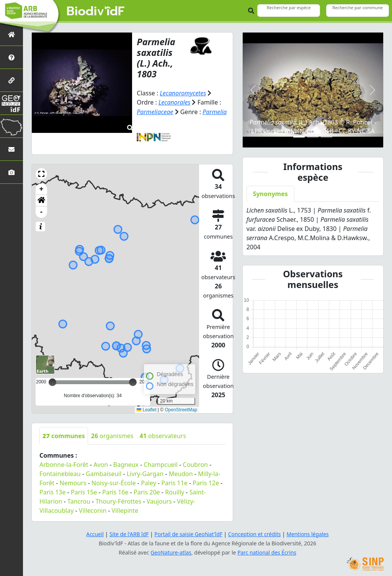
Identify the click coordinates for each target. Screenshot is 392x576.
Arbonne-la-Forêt (64, 463)
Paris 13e (53, 491)
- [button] (42, 211)
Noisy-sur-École (114, 482)
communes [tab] (64, 435)
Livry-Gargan (145, 473)
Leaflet (146, 409)
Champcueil (161, 463)
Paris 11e (174, 482)
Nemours (73, 482)
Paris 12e (206, 482)
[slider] (133, 381)
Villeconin (93, 509)
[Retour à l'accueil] (11, 34)
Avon (101, 463)
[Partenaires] (11, 80)
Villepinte (125, 509)
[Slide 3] (327, 137)
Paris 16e (115, 491)
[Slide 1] (299, 137)
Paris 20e (147, 491)
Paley (149, 482)
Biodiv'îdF (96, 11)
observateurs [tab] (163, 435)
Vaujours (159, 500)
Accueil (94, 533)
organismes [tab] (112, 435)
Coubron (195, 463)
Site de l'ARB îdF (128, 533)
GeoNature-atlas (171, 551)
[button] (41, 173)
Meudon (181, 473)
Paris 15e (84, 491)
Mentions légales (309, 533)
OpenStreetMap (181, 409)
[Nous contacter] (11, 149)
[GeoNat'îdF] (11, 103)
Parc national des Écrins (267, 551)
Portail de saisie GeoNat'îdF (188, 533)
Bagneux (126, 463)
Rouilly (175, 491)
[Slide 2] (313, 137)
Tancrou (79, 500)
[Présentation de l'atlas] (11, 57)
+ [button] (42, 188)
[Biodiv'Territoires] (11, 126)
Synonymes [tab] (270, 194)
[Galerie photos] (11, 172)
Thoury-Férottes (118, 500)
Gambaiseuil (104, 473)
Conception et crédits (255, 533)
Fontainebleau (60, 473)
